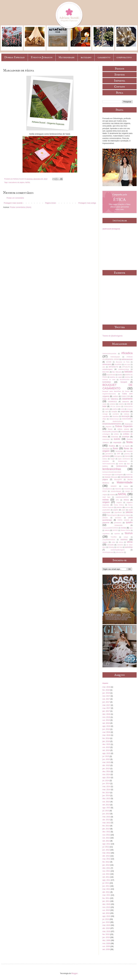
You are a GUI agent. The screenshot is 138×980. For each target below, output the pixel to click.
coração (114, 411)
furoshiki (130, 451)
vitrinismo (120, 545)
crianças (127, 414)
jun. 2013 (106, 814)
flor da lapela (124, 446)
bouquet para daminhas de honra (116, 391)
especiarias (106, 439)
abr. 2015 (106, 765)
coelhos (115, 409)
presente (106, 523)
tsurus (129, 533)
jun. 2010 (106, 922)
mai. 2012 (106, 853)
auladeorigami (107, 369)
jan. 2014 (106, 795)
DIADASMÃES (127, 419)
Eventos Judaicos (42, 57)
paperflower (118, 512)
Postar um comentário (15, 198)
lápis (128, 464)
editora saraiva (123, 429)
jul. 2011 (106, 883)
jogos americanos (124, 459)
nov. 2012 (106, 835)
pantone (128, 507)
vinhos (121, 542)
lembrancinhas (112, 469)
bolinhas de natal (109, 380)
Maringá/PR (118, 480)
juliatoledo (106, 461)
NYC (117, 500)
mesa (126, 486)
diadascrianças (114, 419)
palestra (119, 507)
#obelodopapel (115, 357)
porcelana (118, 518)
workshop (129, 547)
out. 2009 (106, 946)
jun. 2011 (106, 886)
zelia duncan (120, 552)
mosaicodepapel (116, 491)
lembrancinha (122, 466)
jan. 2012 (106, 865)
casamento (104, 57)
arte (104, 367)
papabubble (106, 510)
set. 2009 (106, 949)
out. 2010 (106, 910)
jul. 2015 (106, 756)
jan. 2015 (106, 768)
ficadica (112, 446)
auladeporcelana (124, 369)
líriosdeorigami (107, 475)
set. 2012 (106, 841)
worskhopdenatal (108, 552)
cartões (115, 396)
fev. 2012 (106, 862)
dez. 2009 (106, 940)
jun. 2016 (106, 729)
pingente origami (125, 515)
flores (115, 448)
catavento (126, 401)
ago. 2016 (106, 726)
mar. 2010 (106, 931)
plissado (105, 518)
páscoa (129, 512)
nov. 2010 (106, 907)
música (112, 494)
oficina (126, 500)
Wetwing (111, 547)
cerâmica (113, 404)
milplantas (118, 489)
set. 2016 (106, 723)
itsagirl (113, 459)
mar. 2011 (106, 895)
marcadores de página (16, 182)
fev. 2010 (106, 934)
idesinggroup (118, 456)
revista (123, 528)
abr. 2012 (106, 856)
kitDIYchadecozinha (109, 464)
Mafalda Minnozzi (111, 477)
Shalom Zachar (125, 530)
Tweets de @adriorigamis (113, 336)
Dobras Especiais (14, 57)
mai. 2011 (106, 889)
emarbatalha (125, 431)
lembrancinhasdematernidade (112, 472)
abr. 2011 (106, 892)
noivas (106, 500)
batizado (86, 57)
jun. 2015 (106, 759)
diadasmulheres (118, 421)
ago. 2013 (106, 808)
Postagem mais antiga (87, 203)
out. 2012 (106, 838)
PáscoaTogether (112, 515)
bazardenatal (111, 375)
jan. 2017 (106, 711)
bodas (120, 375)
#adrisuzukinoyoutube (109, 354)
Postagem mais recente (13, 203)
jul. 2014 (106, 780)
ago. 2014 (106, 777)
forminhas (119, 451)
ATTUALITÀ (126, 367)
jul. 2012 (106, 847)
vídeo (113, 542)
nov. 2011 (106, 871)
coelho (107, 409)
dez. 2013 (106, 798)
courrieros (116, 414)
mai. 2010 (106, 925)
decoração (126, 416)
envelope (126, 437)
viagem (105, 542)
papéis (116, 510)
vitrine (130, 542)
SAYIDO (115, 530)
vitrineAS (110, 545)
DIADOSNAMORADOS (112, 424)
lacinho (121, 464)
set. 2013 (106, 805)
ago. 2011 (106, 880)
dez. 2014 (106, 771)
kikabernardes (123, 461)
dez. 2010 (106, 904)
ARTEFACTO (113, 367)
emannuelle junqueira (110, 431)
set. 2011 (106, 877)
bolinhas (128, 377)
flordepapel (106, 449)
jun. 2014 (106, 783)
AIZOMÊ (109, 362)
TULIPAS (114, 537)
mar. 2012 (106, 859)
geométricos (109, 454)
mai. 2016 (106, 732)
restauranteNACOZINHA (110, 528)
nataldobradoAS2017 (122, 497)
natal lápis (106, 497)
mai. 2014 (106, 786)
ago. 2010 (106, 916)
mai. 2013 (106, 817)
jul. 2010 (106, 919)
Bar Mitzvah (117, 372)
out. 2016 (106, 720)
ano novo (127, 364)
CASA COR (126, 396)
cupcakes (106, 416)
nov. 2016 (106, 717)
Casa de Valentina (110, 399)
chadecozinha (128, 407)
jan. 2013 (106, 829)
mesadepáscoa (107, 489)
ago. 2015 (106, 753)
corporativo (124, 57)
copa (107, 412)
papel (123, 510)
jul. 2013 (106, 811)
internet (127, 456)
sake (131, 528)
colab (122, 409)
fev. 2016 (106, 738)
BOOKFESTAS (125, 380)
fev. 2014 (106, 792)
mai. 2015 (106, 762)
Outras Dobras (119, 505)
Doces (110, 429)
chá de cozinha (115, 407)
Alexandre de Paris (123, 362)
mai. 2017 (106, 705)
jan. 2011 (106, 901)
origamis (119, 502)
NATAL (28, 182)
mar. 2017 (106, 708)
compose (130, 409)
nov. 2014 (106, 774)
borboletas (107, 382)
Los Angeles (119, 475)
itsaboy (105, 459)
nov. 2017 (106, 696)
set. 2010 (106, 913)
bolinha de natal (116, 377)
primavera (118, 523)
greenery (127, 454)
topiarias (117, 534)
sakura (107, 530)
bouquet (124, 382)
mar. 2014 (106, 789)
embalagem (106, 434)
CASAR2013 (112, 401)
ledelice (105, 466)
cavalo (105, 404)
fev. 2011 (106, 898)
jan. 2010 (106, 937)
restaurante (119, 525)
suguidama (106, 534)
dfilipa (104, 419)
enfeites (116, 434)
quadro (129, 522)
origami (106, 502)
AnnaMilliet (118, 364)
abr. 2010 (106, 928)
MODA (105, 491)
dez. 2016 (106, 714)
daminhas (116, 416)
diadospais (129, 424)
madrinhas (129, 475)
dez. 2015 (106, 744)
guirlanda (106, 456)
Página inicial (50, 203)
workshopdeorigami (118, 550)
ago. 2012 (106, 844)
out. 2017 (106, 699)
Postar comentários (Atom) (21, 207)
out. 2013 (106, 802)
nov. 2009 (106, 943)
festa (129, 442)
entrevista (115, 437)
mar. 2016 (106, 735)
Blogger (74, 973)
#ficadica (127, 353)
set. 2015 (106, 750)
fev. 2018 (106, 690)
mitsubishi (127, 489)
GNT (119, 454)
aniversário (107, 364)
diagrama (108, 427)
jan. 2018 (106, 693)
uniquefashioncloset (109, 540)
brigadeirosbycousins (109, 394)
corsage (105, 414)
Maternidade (67, 57)
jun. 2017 (106, 702)
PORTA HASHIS (123, 520)
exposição (117, 442)
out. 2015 (106, 747)
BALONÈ (106, 372)
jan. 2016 (106, 741)
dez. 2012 (106, 832)
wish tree (119, 547)
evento (117, 439)
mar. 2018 (106, 687)
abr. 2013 (106, 820)
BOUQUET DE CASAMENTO (118, 387)
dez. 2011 (106, 868)
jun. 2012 (106, 850)
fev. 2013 (106, 826)
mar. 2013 (106, 823)
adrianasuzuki (127, 359)
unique (126, 537)
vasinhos (124, 539)
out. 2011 (106, 874)
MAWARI (114, 486)
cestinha (121, 404)
